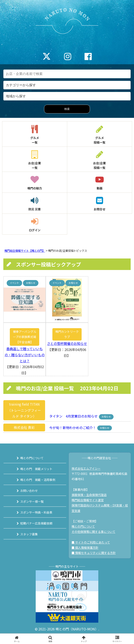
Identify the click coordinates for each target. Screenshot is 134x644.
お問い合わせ (29, 491)
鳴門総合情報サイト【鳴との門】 (25, 251)
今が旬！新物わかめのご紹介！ (71, 427)
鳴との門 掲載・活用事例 (38, 480)
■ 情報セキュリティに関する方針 (94, 553)
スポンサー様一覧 (32, 501)
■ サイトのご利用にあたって (91, 542)
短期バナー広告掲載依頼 (36, 523)
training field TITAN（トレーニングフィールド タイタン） (24, 410)
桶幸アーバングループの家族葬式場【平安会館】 (25, 337)
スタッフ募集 (29, 534)
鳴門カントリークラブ (67, 334)
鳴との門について (32, 458)
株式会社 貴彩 (24, 427)
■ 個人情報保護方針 (85, 548)
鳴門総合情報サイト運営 (88, 500)
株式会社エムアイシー (86, 468)
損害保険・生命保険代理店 (89, 495)
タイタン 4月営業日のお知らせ (72, 416)
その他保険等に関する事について (94, 532)
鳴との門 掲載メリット (36, 469)
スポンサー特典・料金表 (36, 512)
